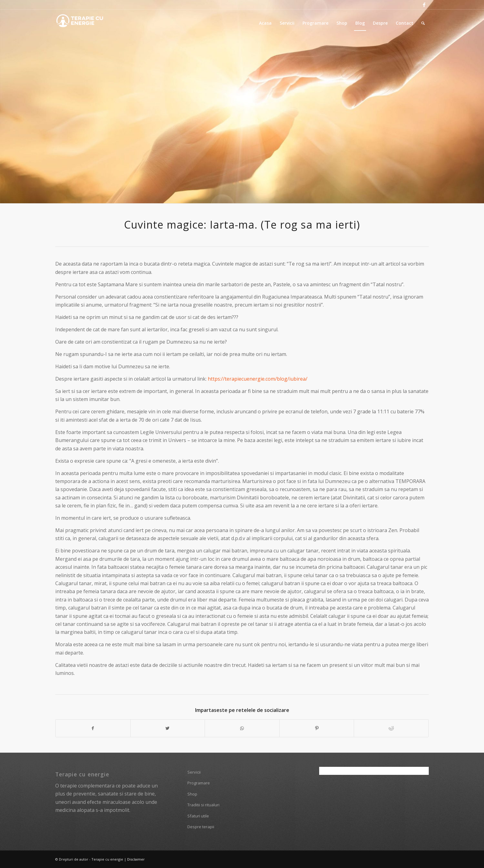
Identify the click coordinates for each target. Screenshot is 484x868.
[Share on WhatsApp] (242, 728)
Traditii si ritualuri (203, 805)
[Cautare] (423, 23)
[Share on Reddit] (391, 728)
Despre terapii (201, 827)
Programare (199, 783)
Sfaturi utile (198, 816)
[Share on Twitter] (168, 728)
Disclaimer (136, 859)
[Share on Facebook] (93, 728)
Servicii (194, 772)
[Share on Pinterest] (317, 728)
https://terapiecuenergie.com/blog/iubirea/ (258, 379)
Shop (192, 794)
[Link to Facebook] (424, 5)
